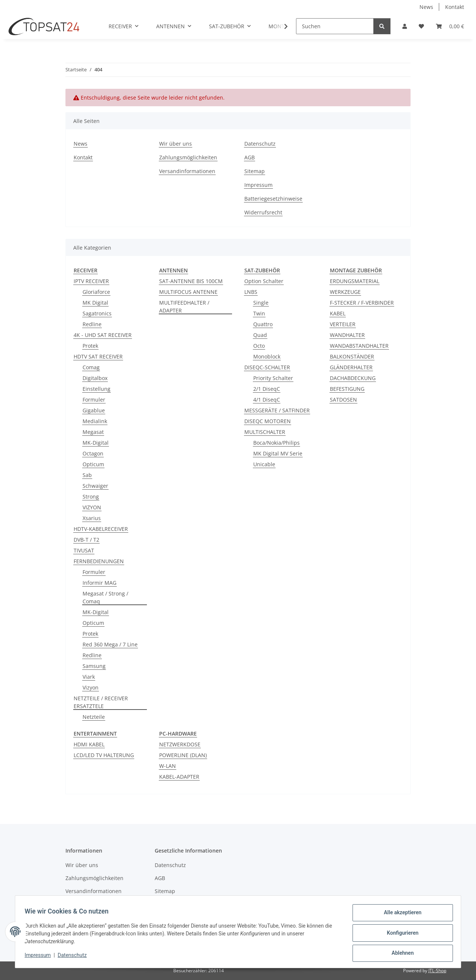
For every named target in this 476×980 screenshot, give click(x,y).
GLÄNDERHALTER (351, 367)
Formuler (94, 400)
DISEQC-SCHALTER (267, 367)
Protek (90, 346)
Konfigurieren (400, 934)
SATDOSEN (343, 400)
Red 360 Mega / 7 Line (110, 644)
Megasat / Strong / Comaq (105, 597)
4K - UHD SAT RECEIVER (103, 335)
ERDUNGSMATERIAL (355, 281)
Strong (91, 497)
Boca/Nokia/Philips (276, 443)
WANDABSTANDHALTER (359, 346)
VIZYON (92, 507)
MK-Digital (96, 443)
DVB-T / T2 (86, 540)
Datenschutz (75, 957)
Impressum (40, 957)
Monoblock (267, 356)
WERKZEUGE (345, 292)
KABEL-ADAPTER (179, 777)
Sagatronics (97, 313)
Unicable (264, 464)
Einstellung (97, 389)
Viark (89, 677)
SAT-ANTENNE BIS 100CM (191, 281)
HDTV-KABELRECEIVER (101, 529)
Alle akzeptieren (400, 915)
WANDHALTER (347, 335)
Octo (259, 346)
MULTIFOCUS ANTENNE (188, 292)
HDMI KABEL (89, 744)
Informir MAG (99, 583)
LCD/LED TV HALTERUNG (104, 755)
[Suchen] (335, 26)
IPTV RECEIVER (91, 281)
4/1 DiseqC (267, 400)
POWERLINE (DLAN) (183, 755)
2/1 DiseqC (267, 389)
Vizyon (91, 687)
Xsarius (92, 518)
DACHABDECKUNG (353, 378)
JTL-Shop (437, 971)
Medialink (95, 421)
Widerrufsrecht (263, 212)
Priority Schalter (273, 378)
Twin (259, 313)
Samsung (94, 666)
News (426, 7)
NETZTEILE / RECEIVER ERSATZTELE (101, 702)
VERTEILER (343, 324)
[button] (405, 26)
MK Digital (95, 303)
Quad (260, 335)
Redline (92, 324)
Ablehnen (400, 954)
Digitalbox (95, 378)
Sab (87, 475)
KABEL (338, 313)
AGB (250, 157)
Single (261, 303)
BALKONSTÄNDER (352, 356)
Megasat (93, 432)
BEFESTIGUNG (347, 389)
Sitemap (255, 171)
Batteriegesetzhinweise (273, 199)
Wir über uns (176, 144)
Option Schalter (264, 281)
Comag (91, 367)
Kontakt (455, 7)
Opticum (93, 464)
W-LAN (168, 766)
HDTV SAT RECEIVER (98, 356)
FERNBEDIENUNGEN (99, 561)
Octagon (93, 453)
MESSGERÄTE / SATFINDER (277, 410)
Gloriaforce (96, 292)
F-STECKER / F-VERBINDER (362, 303)
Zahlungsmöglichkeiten (188, 157)
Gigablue (94, 410)
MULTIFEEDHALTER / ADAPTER (184, 306)
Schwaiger (95, 486)
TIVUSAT (84, 550)
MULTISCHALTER (265, 432)
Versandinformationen (187, 171)
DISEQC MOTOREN (268, 421)
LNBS (251, 292)
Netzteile (94, 717)
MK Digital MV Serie (278, 453)
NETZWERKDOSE (180, 744)
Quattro (263, 324)
